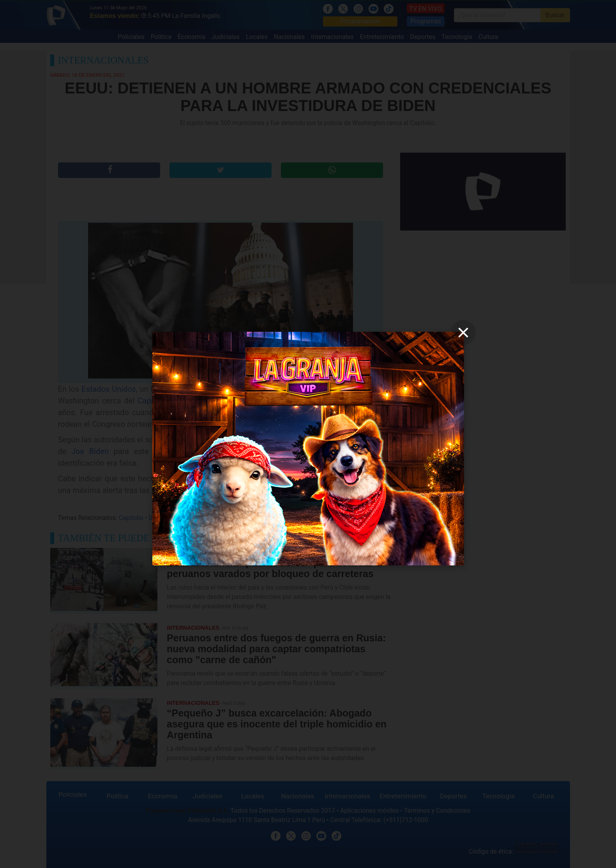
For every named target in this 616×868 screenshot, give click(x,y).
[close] (463, 333)
